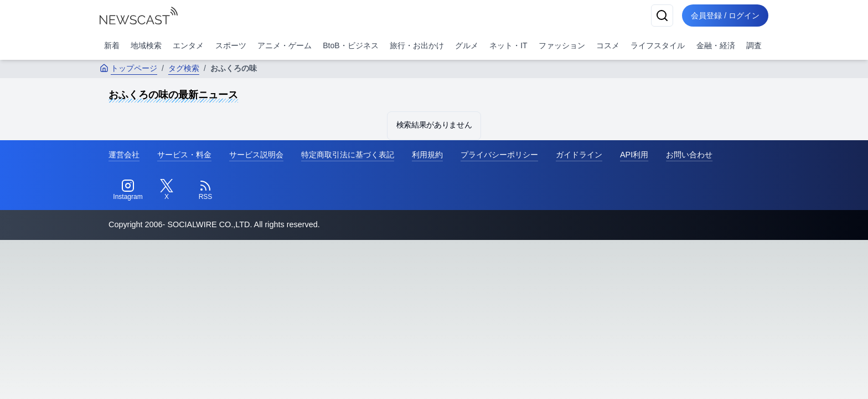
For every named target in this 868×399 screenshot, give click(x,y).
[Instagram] (128, 190)
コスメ (608, 45)
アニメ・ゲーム (285, 45)
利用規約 (427, 155)
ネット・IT (508, 45)
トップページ (128, 68)
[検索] (662, 16)
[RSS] (205, 190)
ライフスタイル (658, 45)
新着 (112, 45)
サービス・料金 (184, 155)
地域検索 (146, 45)
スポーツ (231, 45)
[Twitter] (167, 190)
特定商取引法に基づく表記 (348, 155)
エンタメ (188, 45)
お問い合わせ (689, 155)
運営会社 (124, 155)
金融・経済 (716, 45)
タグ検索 (184, 68)
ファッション (562, 45)
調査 (754, 45)
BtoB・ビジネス (350, 45)
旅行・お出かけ (417, 45)
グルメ (467, 45)
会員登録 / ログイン (725, 16)
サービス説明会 (256, 155)
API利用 (634, 155)
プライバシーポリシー (499, 155)
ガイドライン (579, 155)
